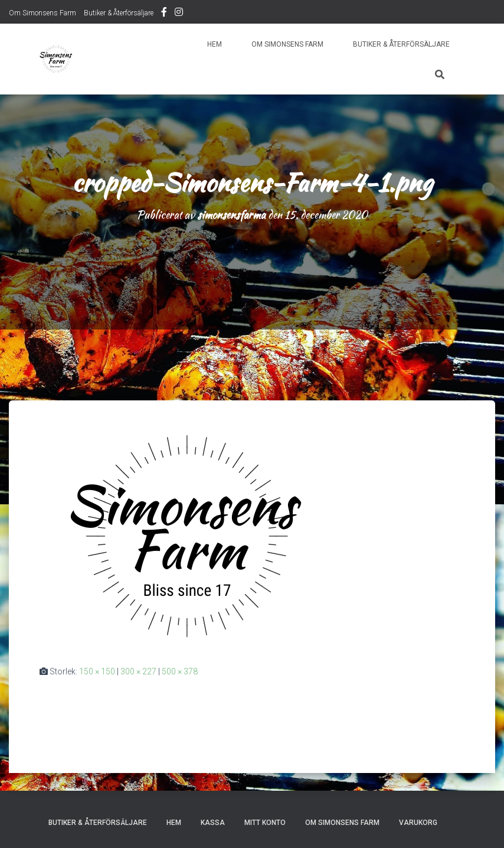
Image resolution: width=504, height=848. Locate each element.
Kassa (213, 823)
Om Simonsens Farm (42, 13)
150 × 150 (97, 671)
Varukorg (418, 823)
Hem (215, 44)
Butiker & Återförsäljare (119, 13)
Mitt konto (265, 823)
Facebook (164, 14)
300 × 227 (138, 671)
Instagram (179, 14)
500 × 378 (180, 671)
